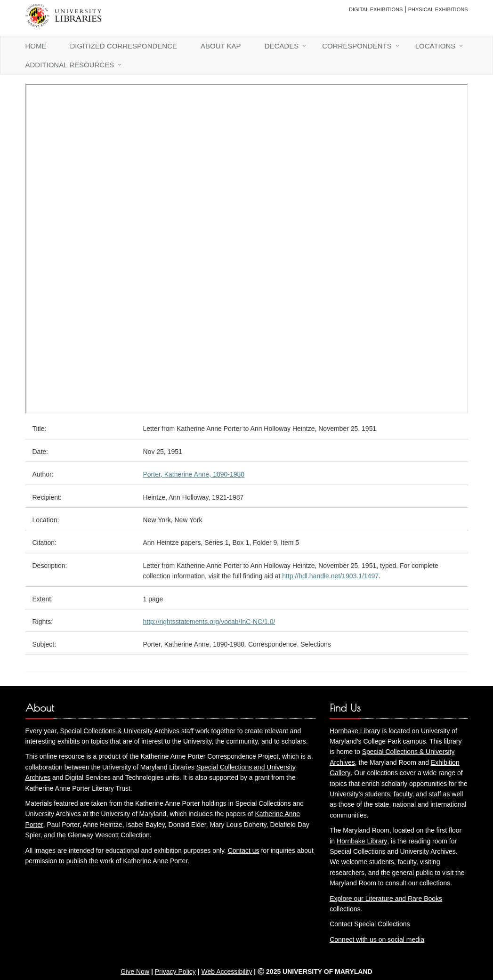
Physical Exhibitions (438, 9)
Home (36, 46)
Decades (282, 46)
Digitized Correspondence (124, 46)
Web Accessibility (227, 972)
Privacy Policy (175, 972)
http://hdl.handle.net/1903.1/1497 (330, 576)
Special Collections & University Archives (120, 731)
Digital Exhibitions (376, 9)
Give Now (135, 972)
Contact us (244, 850)
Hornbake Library (355, 731)
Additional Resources (70, 65)
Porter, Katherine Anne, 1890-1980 (194, 474)
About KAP (221, 46)
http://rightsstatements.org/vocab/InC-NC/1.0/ (209, 622)
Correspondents (357, 46)
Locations (436, 46)
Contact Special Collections (370, 924)
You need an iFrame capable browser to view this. (247, 249)
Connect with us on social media (377, 940)
